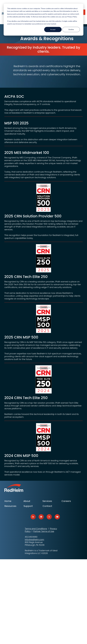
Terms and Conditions (36, 613)
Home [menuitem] (8, 586)
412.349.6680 (31, 621)
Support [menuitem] (28, 591)
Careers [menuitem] (66, 586)
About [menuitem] (27, 586)
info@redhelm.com (34, 624)
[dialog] (43, 20)
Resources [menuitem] (10, 591)
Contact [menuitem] (47, 591)
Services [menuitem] (47, 586)
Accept (53, 29)
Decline (71, 29)
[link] (33, 602)
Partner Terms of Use (44, 616)
